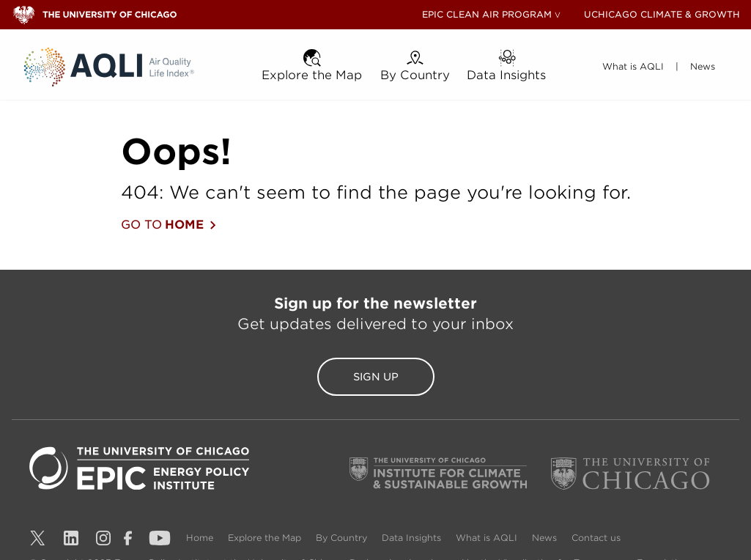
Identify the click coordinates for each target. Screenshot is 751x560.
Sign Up (376, 377)
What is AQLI (488, 538)
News (546, 538)
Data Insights (413, 538)
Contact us (596, 538)
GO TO (169, 225)
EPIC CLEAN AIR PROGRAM (487, 14)
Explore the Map (266, 538)
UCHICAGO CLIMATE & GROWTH (662, 14)
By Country (343, 538)
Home (201, 538)
